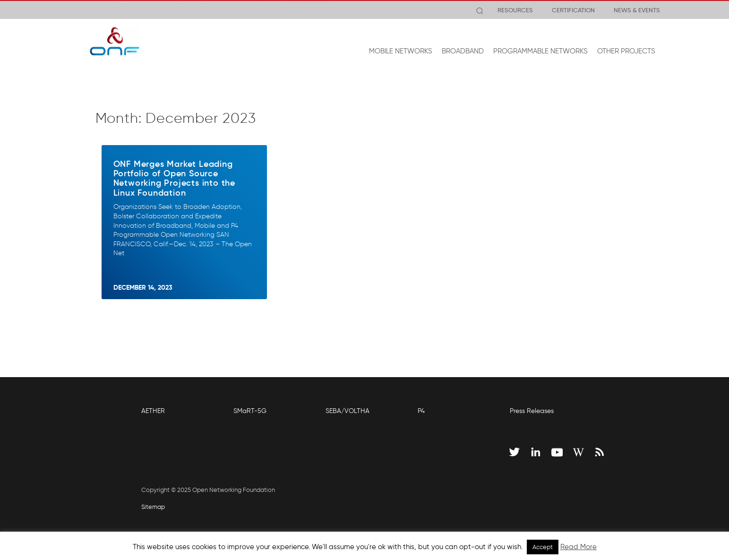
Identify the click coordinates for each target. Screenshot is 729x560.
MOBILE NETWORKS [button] (401, 51)
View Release (309, 10)
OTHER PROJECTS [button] (626, 51)
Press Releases (532, 411)
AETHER (153, 411)
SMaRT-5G (250, 411)
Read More (579, 547)
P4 (421, 411)
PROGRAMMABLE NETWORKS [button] (540, 51)
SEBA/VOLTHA (347, 411)
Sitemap (153, 507)
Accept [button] (543, 547)
